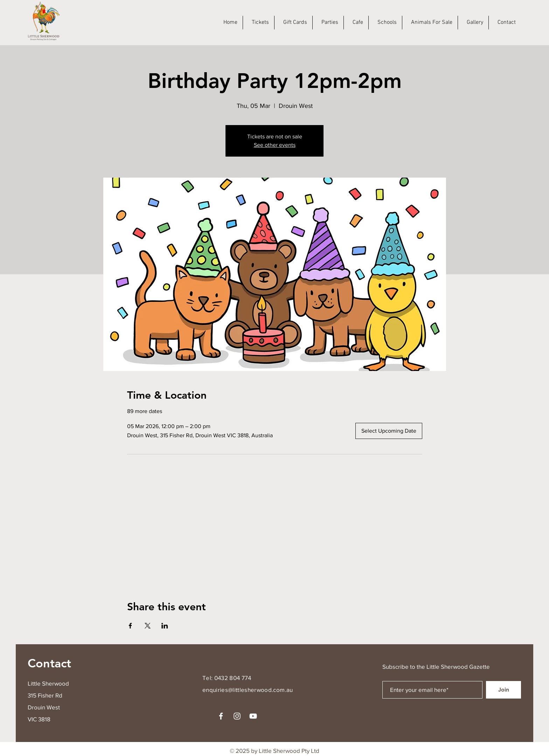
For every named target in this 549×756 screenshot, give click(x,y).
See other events (275, 145)
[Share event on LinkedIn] (165, 626)
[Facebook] (221, 716)
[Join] (503, 690)
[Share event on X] (148, 626)
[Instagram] (237, 716)
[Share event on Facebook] (130, 626)
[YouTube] (253, 716)
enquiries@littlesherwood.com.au (248, 690)
